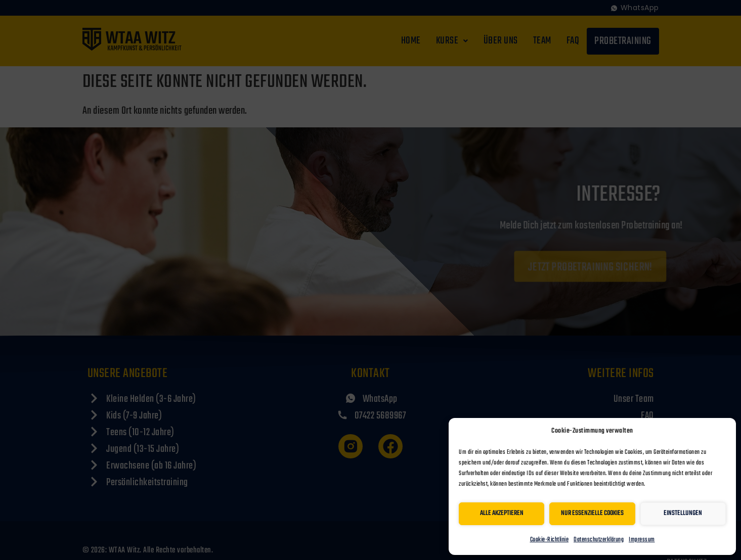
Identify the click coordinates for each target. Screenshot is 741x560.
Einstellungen (683, 513)
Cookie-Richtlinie (550, 540)
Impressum (642, 540)
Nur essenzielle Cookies (592, 513)
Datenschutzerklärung (599, 540)
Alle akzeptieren (502, 513)
